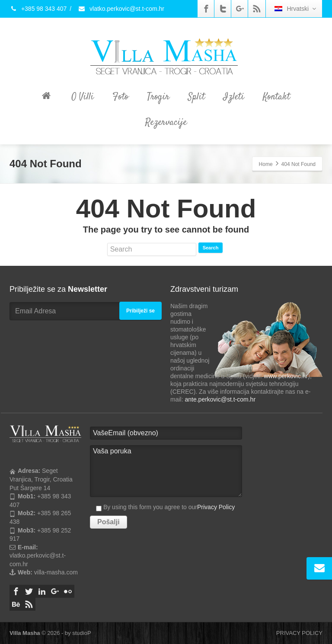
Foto (120, 97)
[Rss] (257, 9)
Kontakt (276, 97)
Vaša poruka (166, 471)
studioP (81, 633)
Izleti (234, 97)
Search (211, 248)
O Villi (83, 97)
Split (196, 97)
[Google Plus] (240, 9)
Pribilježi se (140, 311)
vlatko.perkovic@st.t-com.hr (121, 9)
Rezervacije (166, 122)
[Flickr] (68, 591)
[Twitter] (223, 9)
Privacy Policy (216, 507)
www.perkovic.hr (286, 376)
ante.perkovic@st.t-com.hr (220, 399)
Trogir (158, 97)
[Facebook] (206, 9)
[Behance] (16, 604)
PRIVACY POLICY (299, 633)
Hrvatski (295, 9)
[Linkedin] (42, 591)
